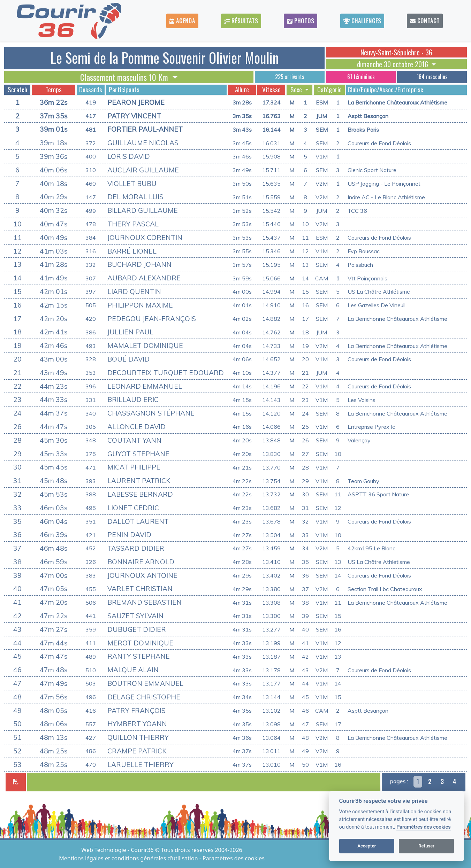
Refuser (426, 846)
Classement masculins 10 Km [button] (125, 77)
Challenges (362, 21)
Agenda (182, 21)
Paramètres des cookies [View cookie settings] (234, 858)
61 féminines (361, 77)
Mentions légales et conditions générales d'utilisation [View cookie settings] (129, 858)
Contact (425, 21)
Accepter (367, 846)
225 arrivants (290, 77)
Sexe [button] (297, 90)
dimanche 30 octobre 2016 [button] (393, 64)
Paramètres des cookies (423, 827)
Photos (301, 21)
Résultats (241, 21)
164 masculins (432, 77)
